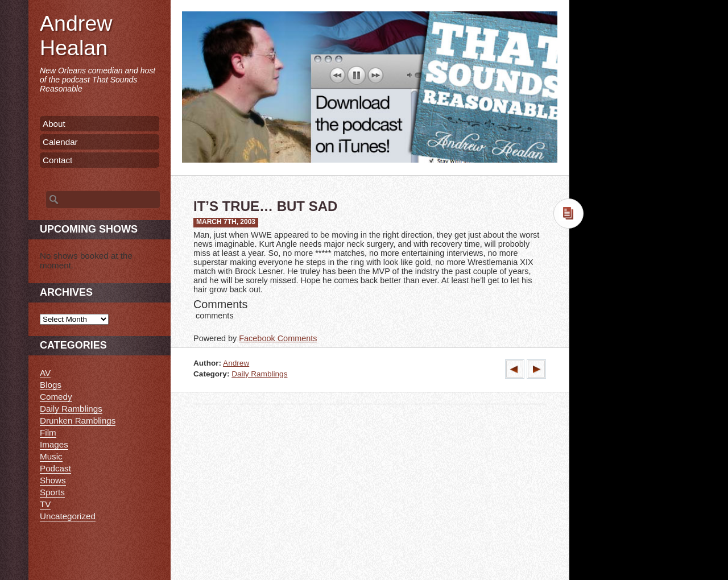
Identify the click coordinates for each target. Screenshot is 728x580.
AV (45, 373)
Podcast (55, 468)
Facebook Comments (278, 338)
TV (45, 504)
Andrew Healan (76, 36)
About (54, 124)
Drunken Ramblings (78, 420)
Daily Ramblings (259, 374)
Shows (53, 480)
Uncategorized (68, 516)
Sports (52, 492)
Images (54, 444)
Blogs (51, 385)
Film (48, 432)
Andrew (236, 363)
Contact (57, 160)
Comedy (56, 397)
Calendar (60, 142)
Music (51, 456)
